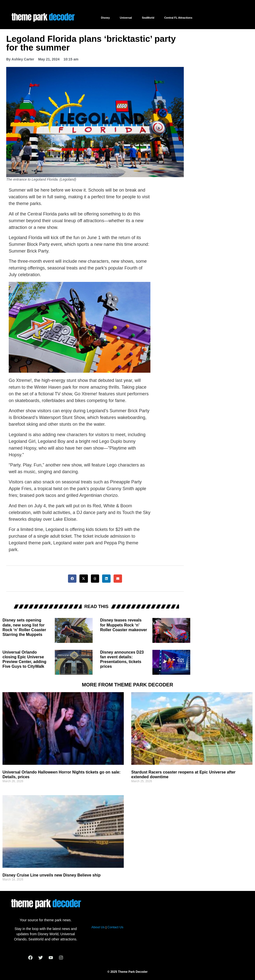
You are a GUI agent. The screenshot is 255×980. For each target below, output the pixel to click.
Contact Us (115, 927)
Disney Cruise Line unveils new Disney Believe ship (52, 875)
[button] (72, 579)
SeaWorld (148, 18)
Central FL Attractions (178, 18)
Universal (126, 18)
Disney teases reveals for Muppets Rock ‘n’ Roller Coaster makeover (124, 625)
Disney (105, 18)
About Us (98, 927)
